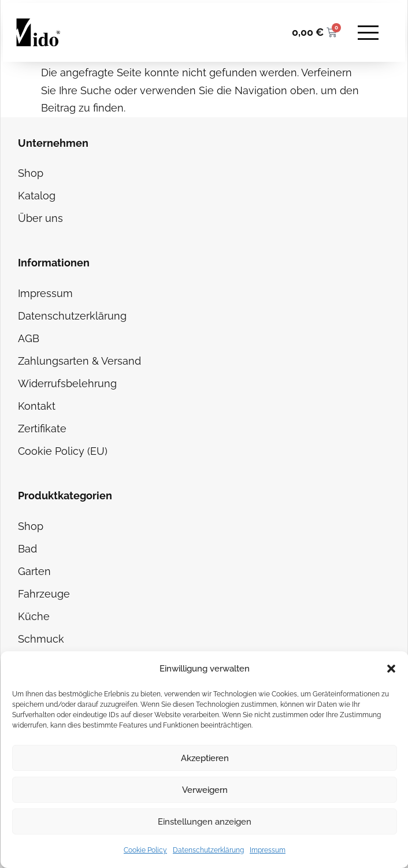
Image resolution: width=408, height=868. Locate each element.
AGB (29, 338)
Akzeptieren (205, 758)
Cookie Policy (145, 850)
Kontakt (37, 406)
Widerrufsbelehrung (67, 383)
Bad (27, 549)
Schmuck (41, 639)
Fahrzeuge (44, 594)
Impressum (268, 850)
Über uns (40, 218)
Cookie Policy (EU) (63, 451)
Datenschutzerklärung (208, 850)
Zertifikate (42, 429)
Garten (34, 571)
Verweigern (205, 790)
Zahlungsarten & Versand (79, 361)
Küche (34, 616)
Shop (31, 173)
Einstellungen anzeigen (205, 822)
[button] (391, 669)
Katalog (37, 196)
